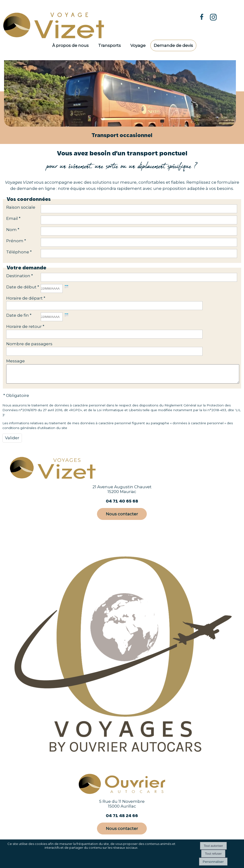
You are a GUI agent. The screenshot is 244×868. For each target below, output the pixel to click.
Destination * (20, 276)
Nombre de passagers (29, 344)
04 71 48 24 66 (122, 819)
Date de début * (23, 287)
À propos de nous (70, 45)
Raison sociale (21, 207)
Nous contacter (122, 518)
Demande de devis (173, 45)
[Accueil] (56, 25)
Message (15, 361)
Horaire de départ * (26, 298)
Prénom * (16, 241)
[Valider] (12, 442)
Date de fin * (19, 315)
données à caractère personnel (198, 427)
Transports (109, 45)
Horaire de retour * (25, 326)
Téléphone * (19, 252)
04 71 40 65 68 (122, 505)
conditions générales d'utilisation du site (35, 431)
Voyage (138, 45)
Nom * (13, 230)
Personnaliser (213, 862)
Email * (13, 218)
